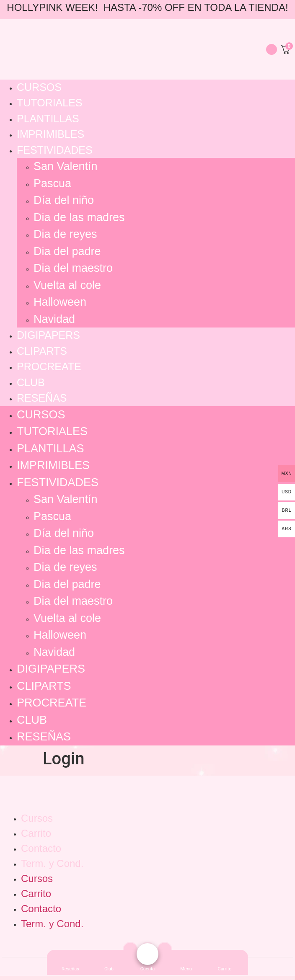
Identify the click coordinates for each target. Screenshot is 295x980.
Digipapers (48, 335)
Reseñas (42, 398)
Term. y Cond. (52, 863)
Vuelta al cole (67, 285)
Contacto (41, 848)
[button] (186, 969)
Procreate (49, 366)
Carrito (36, 833)
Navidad (54, 319)
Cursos (39, 87)
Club (31, 382)
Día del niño (64, 200)
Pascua (52, 183)
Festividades (55, 150)
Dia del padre (67, 251)
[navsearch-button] (256, 48)
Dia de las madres (79, 217)
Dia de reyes (65, 234)
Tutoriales (50, 103)
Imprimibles (50, 134)
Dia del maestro (73, 268)
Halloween (60, 302)
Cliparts (42, 351)
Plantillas (48, 119)
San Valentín (66, 166)
